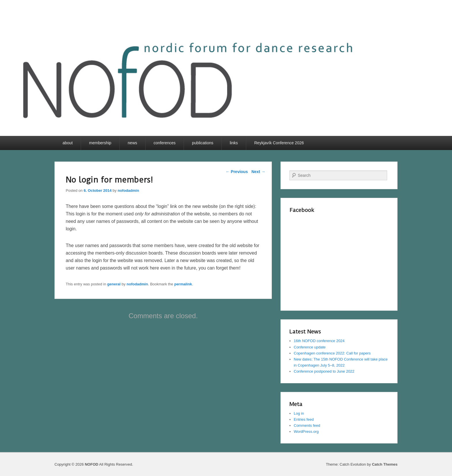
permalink (183, 284)
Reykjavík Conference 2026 (279, 143)
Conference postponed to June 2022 (324, 371)
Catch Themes (385, 464)
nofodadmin (128, 190)
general (114, 284)
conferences (165, 143)
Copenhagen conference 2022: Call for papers (332, 353)
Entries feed (304, 419)
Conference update (310, 347)
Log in (299, 413)
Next (258, 172)
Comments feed (307, 425)
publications (203, 143)
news (132, 143)
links (234, 143)
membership (100, 143)
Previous (237, 172)
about (68, 143)
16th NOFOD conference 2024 (319, 341)
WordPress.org (306, 432)
